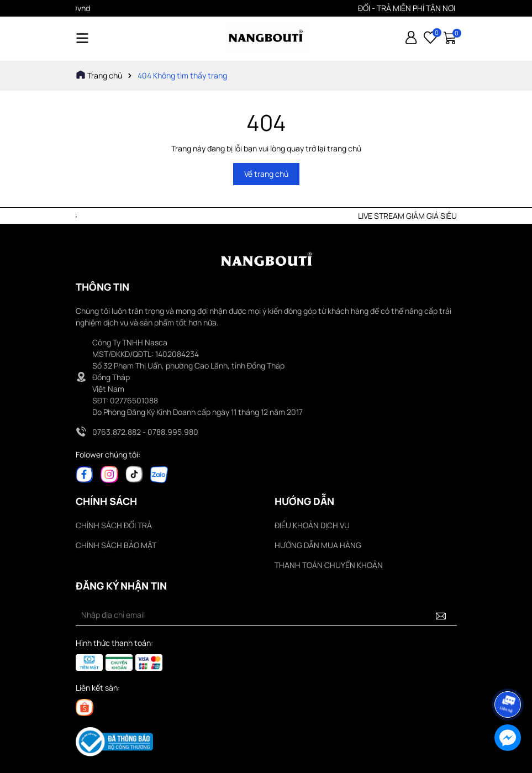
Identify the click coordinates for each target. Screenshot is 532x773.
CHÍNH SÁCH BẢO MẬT (116, 545)
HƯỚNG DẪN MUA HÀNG (318, 545)
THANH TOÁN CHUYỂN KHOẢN (329, 565)
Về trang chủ (266, 174)
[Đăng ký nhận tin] (441, 615)
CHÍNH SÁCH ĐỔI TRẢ (114, 525)
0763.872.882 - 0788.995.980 (145, 432)
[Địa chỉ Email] (266, 615)
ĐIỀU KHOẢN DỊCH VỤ (312, 525)
